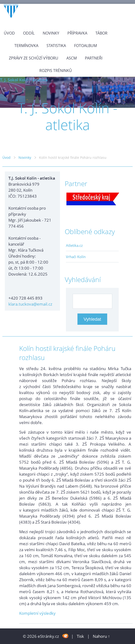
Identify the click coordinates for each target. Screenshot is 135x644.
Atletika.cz (74, 245)
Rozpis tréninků (56, 71)
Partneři (94, 58)
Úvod (9, 33)
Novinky (51, 33)
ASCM (72, 58)
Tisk (80, 636)
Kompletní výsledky (37, 613)
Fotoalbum (85, 46)
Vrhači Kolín (76, 257)
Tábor (101, 33)
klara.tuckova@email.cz (30, 304)
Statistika (56, 46)
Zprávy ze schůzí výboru (34, 58)
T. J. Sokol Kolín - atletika (24, 80)
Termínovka (26, 46)
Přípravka (77, 33)
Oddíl (29, 33)
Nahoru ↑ (101, 636)
